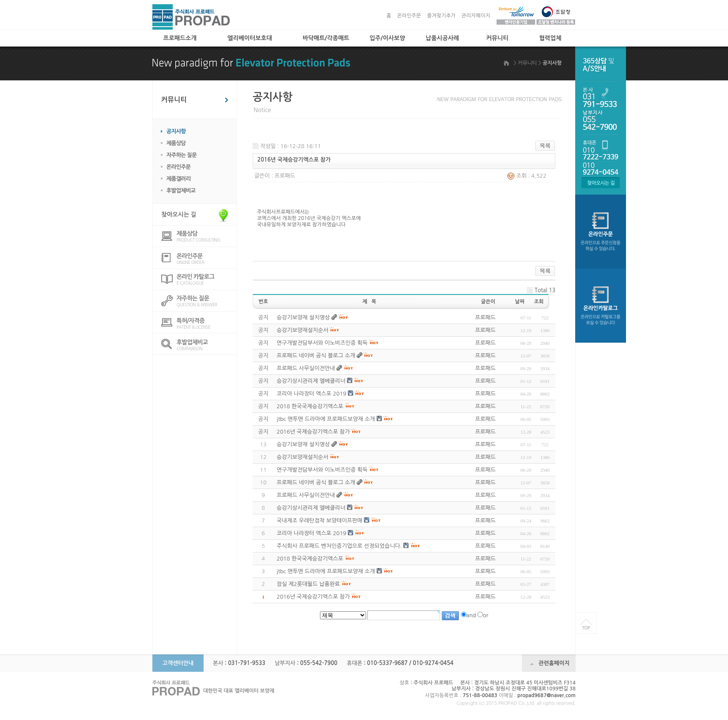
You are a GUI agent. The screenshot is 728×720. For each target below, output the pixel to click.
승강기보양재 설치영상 (303, 444)
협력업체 (550, 38)
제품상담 (176, 143)
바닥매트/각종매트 (326, 38)
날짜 (520, 302)
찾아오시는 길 (179, 214)
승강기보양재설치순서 (303, 457)
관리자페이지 (476, 16)
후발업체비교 (181, 191)
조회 (539, 302)
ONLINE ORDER (207, 259)
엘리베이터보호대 (250, 38)
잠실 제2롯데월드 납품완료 (309, 584)
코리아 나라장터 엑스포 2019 (312, 533)
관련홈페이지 (554, 663)
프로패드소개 (180, 38)
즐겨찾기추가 (441, 16)
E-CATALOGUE (207, 279)
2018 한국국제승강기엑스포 (310, 559)
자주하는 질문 (182, 155)
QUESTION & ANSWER (207, 301)
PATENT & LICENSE (207, 323)
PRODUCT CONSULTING (207, 236)
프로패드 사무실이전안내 (306, 495)
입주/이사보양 (387, 38)
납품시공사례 (443, 38)
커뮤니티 (498, 38)
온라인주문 (409, 16)
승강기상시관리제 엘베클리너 (311, 508)
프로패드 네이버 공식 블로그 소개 (316, 482)
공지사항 (176, 131)
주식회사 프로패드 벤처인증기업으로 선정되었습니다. (339, 546)
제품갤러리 (178, 179)
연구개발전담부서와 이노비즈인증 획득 (322, 470)
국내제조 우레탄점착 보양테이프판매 (320, 521)
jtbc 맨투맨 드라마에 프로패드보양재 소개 (326, 571)
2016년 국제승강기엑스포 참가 (313, 597)
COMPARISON (207, 345)
